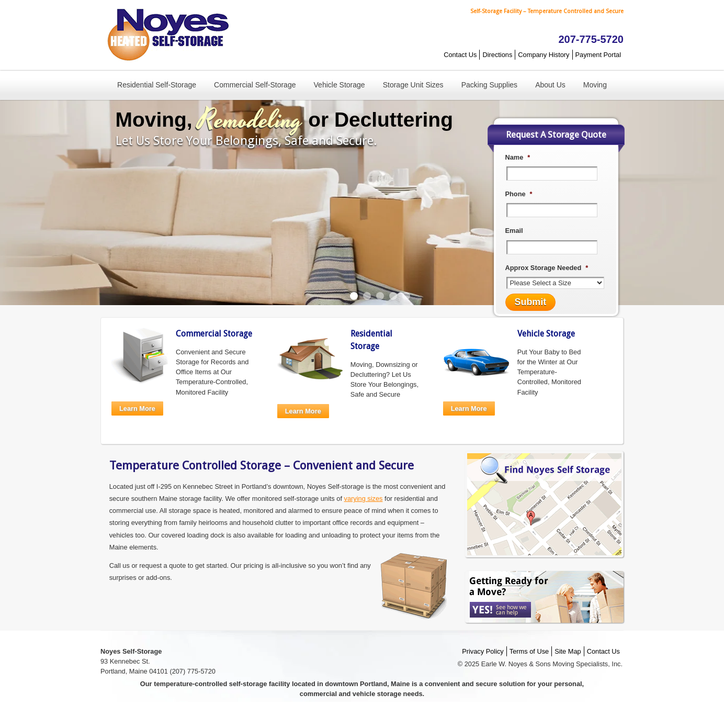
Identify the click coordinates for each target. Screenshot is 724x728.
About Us (550, 85)
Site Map (568, 651)
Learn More (137, 408)
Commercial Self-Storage (255, 85)
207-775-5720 (591, 39)
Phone (519, 194)
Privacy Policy (483, 651)
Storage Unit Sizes (413, 85)
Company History (544, 55)
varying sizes (364, 499)
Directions (497, 55)
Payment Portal (598, 55)
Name (518, 157)
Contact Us (460, 55)
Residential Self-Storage (157, 85)
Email (514, 231)
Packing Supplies (489, 85)
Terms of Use (529, 651)
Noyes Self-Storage (166, 35)
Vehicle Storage (340, 85)
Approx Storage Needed (547, 268)
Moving (595, 85)
